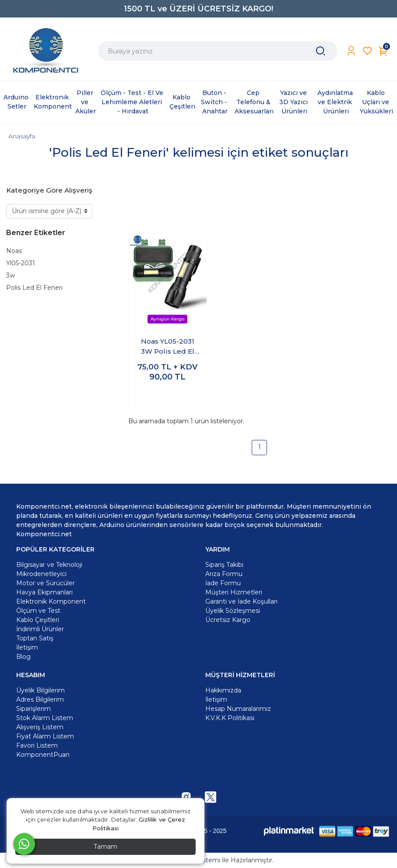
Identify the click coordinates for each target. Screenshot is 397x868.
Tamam (105, 847)
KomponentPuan (43, 755)
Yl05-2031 (21, 263)
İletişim (216, 699)
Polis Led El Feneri (34, 288)
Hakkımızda (223, 690)
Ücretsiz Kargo (228, 620)
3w (11, 275)
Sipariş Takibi (224, 565)
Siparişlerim (33, 709)
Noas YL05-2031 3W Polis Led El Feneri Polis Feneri (168, 347)
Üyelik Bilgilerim (40, 690)
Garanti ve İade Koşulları (241, 601)
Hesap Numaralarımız (238, 709)
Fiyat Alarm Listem (45, 736)
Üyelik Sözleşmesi (233, 611)
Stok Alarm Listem (45, 718)
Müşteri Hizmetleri (234, 592)
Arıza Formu (224, 574)
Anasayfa (22, 136)
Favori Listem (37, 745)
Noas (14, 251)
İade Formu (223, 583)
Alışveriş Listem (40, 727)
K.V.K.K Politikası (230, 718)
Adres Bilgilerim (40, 699)
